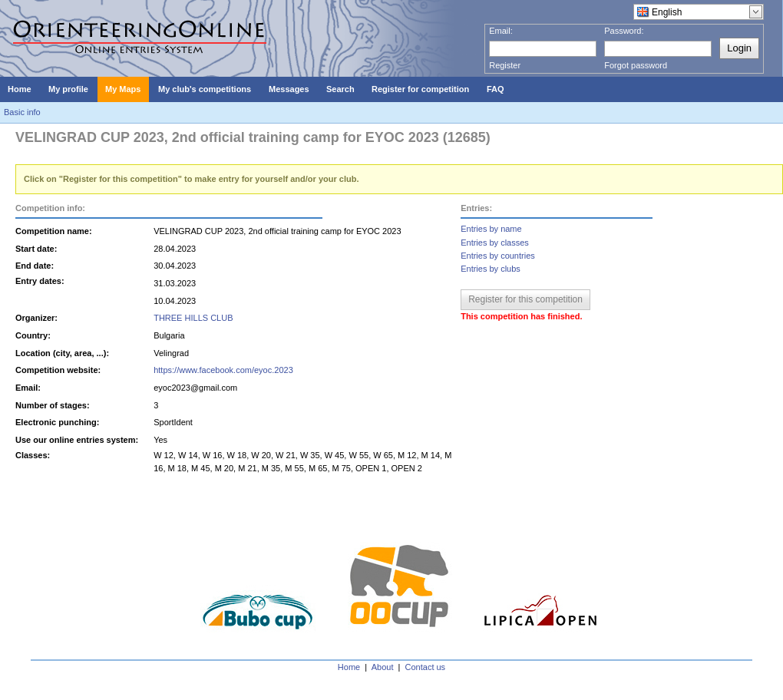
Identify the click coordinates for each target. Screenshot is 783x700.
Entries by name (491, 229)
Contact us (426, 667)
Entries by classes (495, 243)
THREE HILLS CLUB (193, 318)
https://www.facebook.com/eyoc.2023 (223, 370)
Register (505, 65)
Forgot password (636, 65)
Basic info (22, 112)
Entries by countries (498, 256)
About (383, 667)
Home (349, 667)
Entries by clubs (491, 269)
